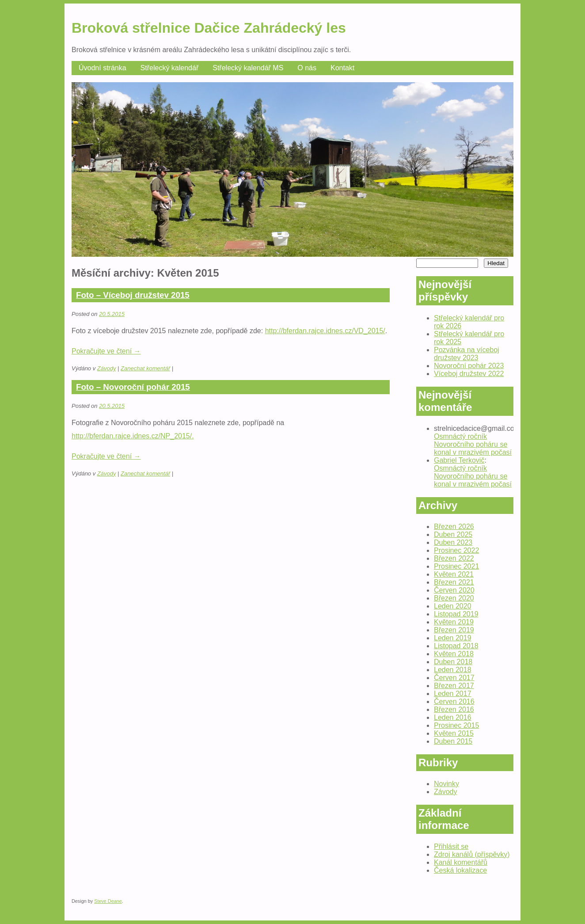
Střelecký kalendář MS (248, 68)
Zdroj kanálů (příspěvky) (472, 854)
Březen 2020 (454, 598)
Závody (107, 368)
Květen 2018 (454, 654)
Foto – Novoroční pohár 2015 (133, 387)
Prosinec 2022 (456, 550)
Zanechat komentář (145, 368)
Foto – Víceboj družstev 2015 (133, 295)
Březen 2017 (454, 686)
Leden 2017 (453, 694)
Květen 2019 (454, 622)
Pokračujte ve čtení (106, 351)
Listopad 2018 (456, 646)
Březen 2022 (454, 558)
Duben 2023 (453, 542)
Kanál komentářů (461, 862)
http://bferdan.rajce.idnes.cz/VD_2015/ (325, 331)
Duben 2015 (453, 741)
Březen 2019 (454, 630)
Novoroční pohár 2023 (469, 366)
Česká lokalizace (460, 870)
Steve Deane (108, 901)
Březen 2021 (454, 582)
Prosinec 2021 (456, 566)
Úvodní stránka (103, 68)
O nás (307, 68)
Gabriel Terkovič (459, 460)
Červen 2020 (454, 590)
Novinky (446, 784)
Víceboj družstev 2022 (469, 374)
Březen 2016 (454, 709)
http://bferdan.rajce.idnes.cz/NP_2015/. (133, 436)
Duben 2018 (453, 662)
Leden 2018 (453, 670)
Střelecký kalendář (170, 68)
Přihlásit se (451, 846)
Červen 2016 (454, 702)
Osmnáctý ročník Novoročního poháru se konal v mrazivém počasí (473, 444)
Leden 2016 (453, 717)
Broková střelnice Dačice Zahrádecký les (209, 28)
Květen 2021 (454, 574)
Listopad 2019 (456, 614)
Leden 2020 (453, 606)
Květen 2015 (454, 733)
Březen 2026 (454, 527)
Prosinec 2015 (456, 725)
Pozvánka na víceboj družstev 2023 (467, 354)
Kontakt (342, 68)
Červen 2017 (454, 678)
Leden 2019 (453, 638)
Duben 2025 (453, 534)
